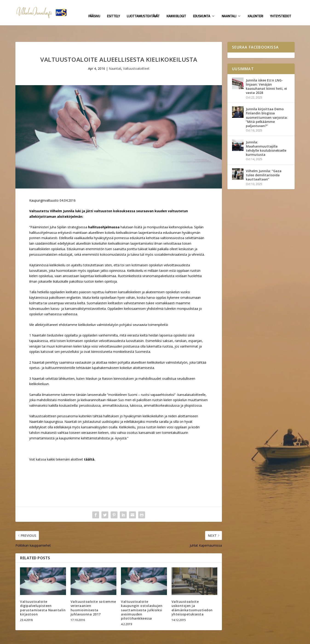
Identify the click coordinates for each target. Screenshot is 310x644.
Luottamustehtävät (143, 10)
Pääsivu (94, 10)
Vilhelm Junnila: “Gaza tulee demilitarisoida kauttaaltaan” (264, 161)
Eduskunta (202, 10)
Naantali (229, 10)
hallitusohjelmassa (104, 213)
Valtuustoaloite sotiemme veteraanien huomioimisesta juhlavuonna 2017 (93, 594)
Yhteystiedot (281, 10)
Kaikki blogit (176, 10)
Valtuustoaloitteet (136, 54)
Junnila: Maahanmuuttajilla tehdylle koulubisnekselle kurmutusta (266, 134)
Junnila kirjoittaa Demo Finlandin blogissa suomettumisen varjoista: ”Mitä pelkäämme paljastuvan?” (267, 103)
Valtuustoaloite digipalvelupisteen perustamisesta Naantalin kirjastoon (43, 594)
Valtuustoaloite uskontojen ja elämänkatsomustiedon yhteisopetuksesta (192, 594)
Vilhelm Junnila (30, 639)
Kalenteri (255, 10)
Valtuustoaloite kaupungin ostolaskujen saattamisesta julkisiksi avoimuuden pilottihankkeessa (142, 596)
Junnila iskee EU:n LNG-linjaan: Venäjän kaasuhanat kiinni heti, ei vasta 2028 (266, 72)
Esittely (113, 10)
